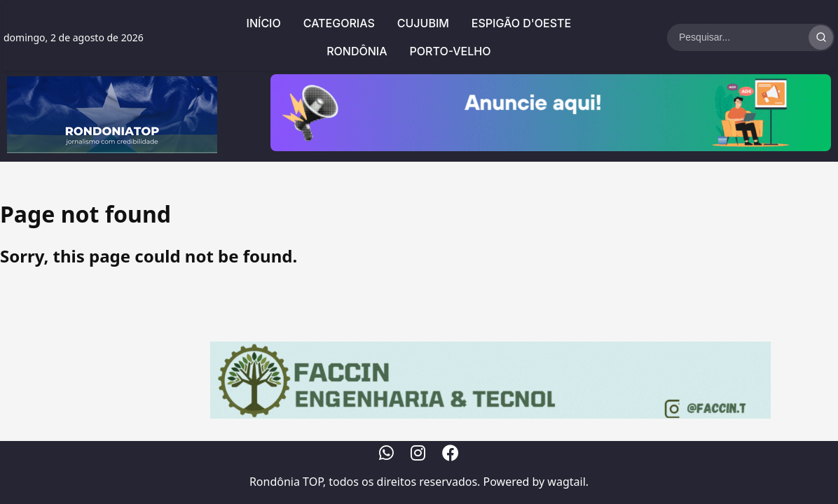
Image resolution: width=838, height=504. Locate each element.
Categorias (339, 23)
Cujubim (423, 23)
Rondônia (357, 51)
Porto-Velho (451, 51)
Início (264, 23)
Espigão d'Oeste (521, 23)
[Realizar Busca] (821, 37)
